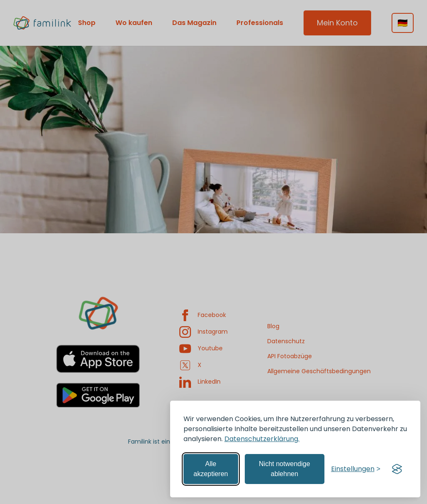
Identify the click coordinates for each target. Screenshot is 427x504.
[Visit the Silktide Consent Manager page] (397, 469)
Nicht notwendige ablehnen (285, 469)
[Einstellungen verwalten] (356, 469)
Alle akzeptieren (211, 469)
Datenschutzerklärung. (262, 439)
